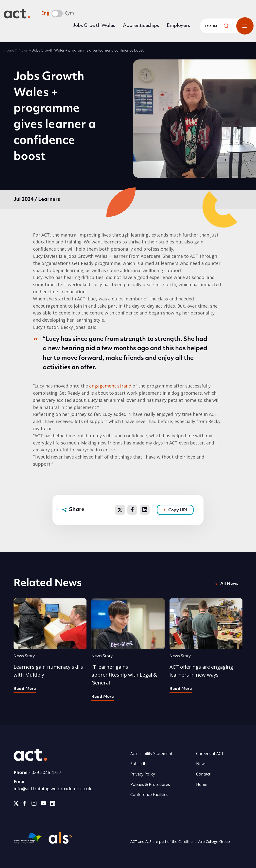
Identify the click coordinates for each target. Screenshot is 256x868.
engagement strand (110, 386)
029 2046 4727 (46, 772)
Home (9, 51)
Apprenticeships (141, 26)
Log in (211, 27)
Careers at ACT (210, 754)
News (23, 51)
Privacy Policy (143, 774)
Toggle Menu (245, 26)
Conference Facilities (149, 794)
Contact (203, 774)
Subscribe (139, 764)
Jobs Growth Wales (94, 26)
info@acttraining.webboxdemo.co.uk (52, 789)
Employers (178, 26)
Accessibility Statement (151, 754)
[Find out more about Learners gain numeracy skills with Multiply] (50, 645)
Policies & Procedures (150, 784)
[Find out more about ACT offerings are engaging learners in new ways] (206, 645)
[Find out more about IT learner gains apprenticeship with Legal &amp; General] (128, 649)
